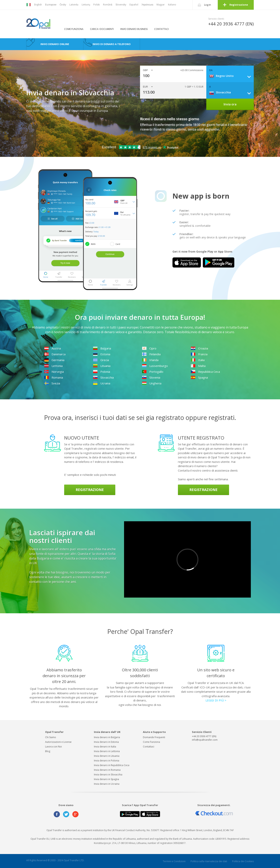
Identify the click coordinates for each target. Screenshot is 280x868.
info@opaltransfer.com (205, 740)
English (38, 5)
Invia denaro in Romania (107, 770)
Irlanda (150, 360)
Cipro (149, 348)
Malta (198, 366)
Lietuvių (86, 5)
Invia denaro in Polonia (107, 761)
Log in (208, 5)
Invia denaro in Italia (105, 747)
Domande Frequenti (154, 737)
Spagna (199, 377)
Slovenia (151, 377)
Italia (198, 360)
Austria (52, 348)
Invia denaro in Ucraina (107, 784)
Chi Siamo (51, 737)
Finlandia (151, 354)
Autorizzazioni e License (58, 742)
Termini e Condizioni (174, 861)
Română (108, 5)
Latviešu (74, 5)
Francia (199, 354)
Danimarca (55, 354)
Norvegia (54, 372)
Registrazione (239, 5)
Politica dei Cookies (243, 861)
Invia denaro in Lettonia (107, 751)
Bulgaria (102, 348)
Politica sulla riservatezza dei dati (209, 861)
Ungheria (152, 383)
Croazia (199, 348)
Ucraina (102, 383)
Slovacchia (103, 377)
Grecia (101, 360)
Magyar (161, 5)
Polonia (101, 372)
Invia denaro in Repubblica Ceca (112, 765)
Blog (48, 751)
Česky (63, 5)
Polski (97, 5)
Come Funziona (74, 29)
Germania (54, 360)
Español (134, 5)
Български (51, 5)
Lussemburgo (155, 366)
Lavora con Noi (53, 747)
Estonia (102, 354)
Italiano (172, 5)
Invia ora (230, 104)
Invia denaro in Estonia (106, 742)
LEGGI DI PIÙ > (216, 700)
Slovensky (121, 5)
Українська (147, 5)
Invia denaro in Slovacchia (108, 775)
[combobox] (231, 76)
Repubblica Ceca (205, 372)
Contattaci (161, 29)
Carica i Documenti (102, 29)
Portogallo (153, 372)
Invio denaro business (134, 29)
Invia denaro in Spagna (106, 779)
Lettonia (53, 366)
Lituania (102, 366)
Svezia (52, 383)
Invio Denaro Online (55, 44)
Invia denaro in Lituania (107, 756)
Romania (54, 377)
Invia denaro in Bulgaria (107, 737)
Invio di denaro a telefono (112, 44)
